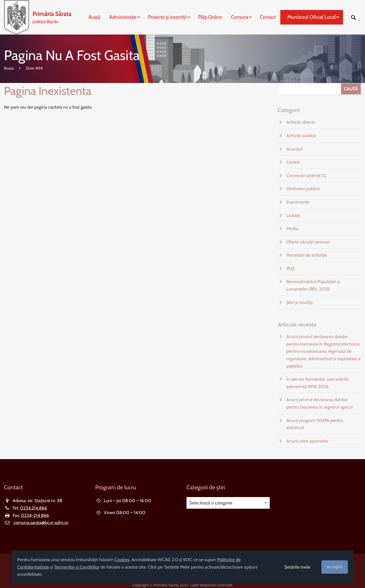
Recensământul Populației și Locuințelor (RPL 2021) (313, 285)
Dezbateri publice (303, 189)
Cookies (122, 560)
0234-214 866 (35, 515)
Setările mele (297, 567)
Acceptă (335, 567)
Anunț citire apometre (307, 441)
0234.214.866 (33, 508)
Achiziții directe (301, 122)
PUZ (290, 268)
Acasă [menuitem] (94, 17)
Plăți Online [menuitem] (210, 17)
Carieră (293, 162)
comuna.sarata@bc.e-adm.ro (41, 523)
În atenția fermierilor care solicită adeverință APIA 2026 (317, 383)
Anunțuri (295, 149)
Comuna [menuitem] (240, 17)
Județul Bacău (52, 17)
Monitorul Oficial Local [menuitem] (312, 17)
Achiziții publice (301, 136)
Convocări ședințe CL (307, 176)
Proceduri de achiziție (307, 255)
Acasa (9, 68)
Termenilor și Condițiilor (77, 567)
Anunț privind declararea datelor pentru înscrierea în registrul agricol (320, 403)
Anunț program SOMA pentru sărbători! (315, 424)
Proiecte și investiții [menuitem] (167, 17)
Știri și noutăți (299, 302)
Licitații (293, 215)
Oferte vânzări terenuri (308, 242)
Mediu (292, 229)
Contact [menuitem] (268, 17)
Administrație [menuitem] (123, 17)
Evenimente (298, 202)
